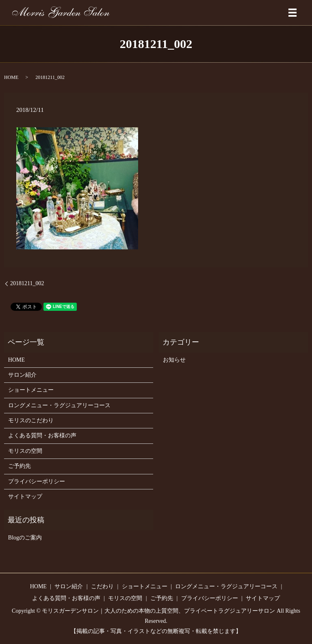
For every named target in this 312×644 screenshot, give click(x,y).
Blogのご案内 (25, 538)
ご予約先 (19, 466)
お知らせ (174, 360)
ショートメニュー (31, 390)
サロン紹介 (22, 375)
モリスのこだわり (31, 420)
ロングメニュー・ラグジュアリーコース (59, 405)
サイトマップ (25, 497)
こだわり (102, 586)
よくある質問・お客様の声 (42, 436)
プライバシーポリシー (37, 481)
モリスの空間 (25, 451)
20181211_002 (27, 283)
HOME (11, 77)
